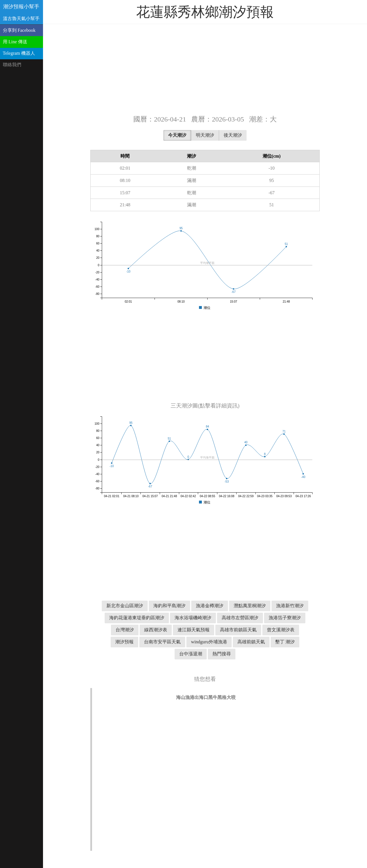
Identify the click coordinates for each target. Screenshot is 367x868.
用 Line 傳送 (15, 42)
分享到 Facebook (19, 30)
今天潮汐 (177, 135)
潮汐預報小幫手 (21, 7)
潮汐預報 (124, 642)
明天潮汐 (205, 135)
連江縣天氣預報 (194, 630)
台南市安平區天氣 (162, 642)
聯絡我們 (12, 65)
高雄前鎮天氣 (251, 642)
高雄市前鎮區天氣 (238, 630)
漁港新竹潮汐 (290, 606)
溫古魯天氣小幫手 (21, 18)
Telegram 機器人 (19, 53)
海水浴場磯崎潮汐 (193, 618)
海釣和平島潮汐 (169, 606)
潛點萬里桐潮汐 (250, 606)
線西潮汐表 (156, 630)
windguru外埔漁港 (209, 642)
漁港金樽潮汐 (210, 606)
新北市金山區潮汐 (125, 606)
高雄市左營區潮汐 (240, 618)
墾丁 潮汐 (285, 642)
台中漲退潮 (191, 654)
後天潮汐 (233, 135)
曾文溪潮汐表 (281, 630)
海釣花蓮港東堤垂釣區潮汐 (137, 618)
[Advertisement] (205, 69)
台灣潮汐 (125, 630)
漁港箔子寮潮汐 (285, 618)
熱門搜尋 (222, 654)
